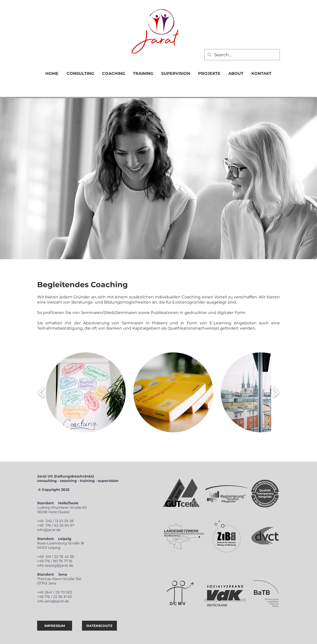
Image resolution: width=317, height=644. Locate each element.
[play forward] (276, 392)
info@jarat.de (49, 530)
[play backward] (41, 392)
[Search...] (242, 55)
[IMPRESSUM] (55, 626)
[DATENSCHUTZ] (99, 626)
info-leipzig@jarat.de (55, 565)
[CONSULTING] (158, 247)
